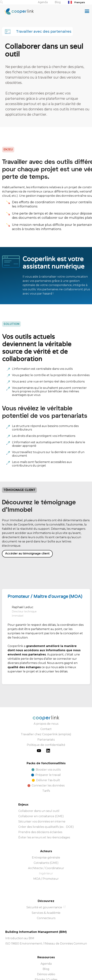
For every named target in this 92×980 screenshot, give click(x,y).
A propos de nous (46, 699)
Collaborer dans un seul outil (39, 786)
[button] (87, 11)
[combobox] (79, 2)
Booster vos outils (48, 745)
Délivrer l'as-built (48, 755)
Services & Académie (46, 888)
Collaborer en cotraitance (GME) (41, 791)
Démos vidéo (46, 949)
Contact (46, 704)
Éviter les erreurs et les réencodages (44, 812)
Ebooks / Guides (46, 954)
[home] (17, 11)
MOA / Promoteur (46, 854)
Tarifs (46, 766)
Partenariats (46, 715)
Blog (58, 2)
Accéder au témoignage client (27, 528)
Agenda (43, 2)
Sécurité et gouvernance (44, 882)
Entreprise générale (46, 832)
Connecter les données (48, 760)
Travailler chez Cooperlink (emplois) (46, 709)
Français (76, 2)
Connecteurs (46, 893)
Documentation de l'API (46, 960)
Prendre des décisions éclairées (40, 807)
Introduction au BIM (20, 913)
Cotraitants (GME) (46, 838)
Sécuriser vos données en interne (42, 796)
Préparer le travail (48, 750)
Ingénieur (46, 848)
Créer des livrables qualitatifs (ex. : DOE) (46, 802)
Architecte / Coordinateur (46, 843)
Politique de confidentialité (46, 720)
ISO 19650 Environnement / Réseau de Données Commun (46, 918)
